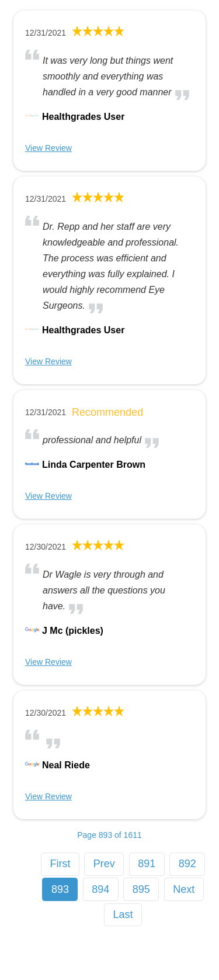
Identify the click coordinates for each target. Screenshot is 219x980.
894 (100, 889)
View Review (48, 148)
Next (184, 889)
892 (187, 864)
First (60, 864)
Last (123, 915)
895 (141, 889)
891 (147, 864)
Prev (104, 864)
